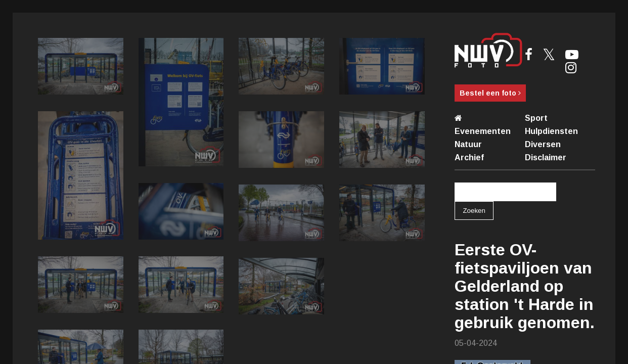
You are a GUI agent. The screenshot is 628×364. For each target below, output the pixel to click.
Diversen (543, 144)
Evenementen (483, 131)
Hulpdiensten (551, 131)
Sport (536, 118)
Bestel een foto (490, 93)
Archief (469, 157)
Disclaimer (546, 157)
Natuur (468, 144)
